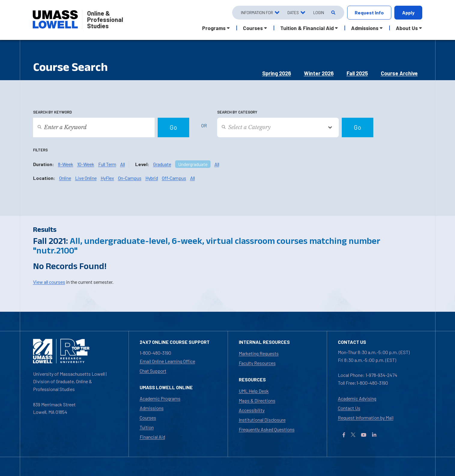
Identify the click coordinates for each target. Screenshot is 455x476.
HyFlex (107, 178)
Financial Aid (152, 437)
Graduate (162, 164)
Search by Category (237, 112)
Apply (408, 12)
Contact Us (349, 408)
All (123, 164)
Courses (148, 418)
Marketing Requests (259, 353)
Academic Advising (357, 398)
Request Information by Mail (366, 418)
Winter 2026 (319, 73)
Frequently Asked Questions (267, 429)
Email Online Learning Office (167, 361)
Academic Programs (160, 398)
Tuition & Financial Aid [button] (307, 28)
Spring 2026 (277, 73)
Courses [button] (253, 28)
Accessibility (252, 410)
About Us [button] (407, 28)
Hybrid (152, 178)
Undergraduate (193, 164)
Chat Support (153, 371)
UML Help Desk (254, 391)
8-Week (66, 164)
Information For (257, 12)
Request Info (369, 12)
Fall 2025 (357, 73)
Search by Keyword (52, 112)
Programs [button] (214, 28)
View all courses (49, 282)
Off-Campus (174, 178)
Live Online (86, 178)
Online (65, 178)
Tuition (147, 427)
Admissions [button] (365, 28)
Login (319, 12)
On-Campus (130, 178)
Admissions (152, 408)
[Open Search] (333, 13)
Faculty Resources (257, 363)
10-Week (86, 164)
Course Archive (399, 73)
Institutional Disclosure (262, 420)
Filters (40, 150)
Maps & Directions (257, 400)
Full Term (107, 164)
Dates (293, 12)
